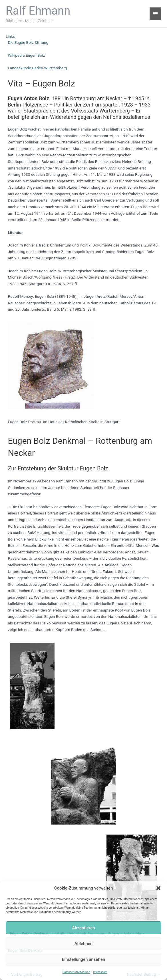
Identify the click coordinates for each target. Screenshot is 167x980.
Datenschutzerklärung (76, 972)
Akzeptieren (83, 928)
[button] (158, 888)
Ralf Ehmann (38, 11)
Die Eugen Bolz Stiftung (28, 42)
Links (10, 36)
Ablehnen (83, 944)
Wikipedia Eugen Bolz (27, 55)
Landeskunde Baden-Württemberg (38, 68)
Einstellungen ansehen (83, 959)
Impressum (100, 972)
